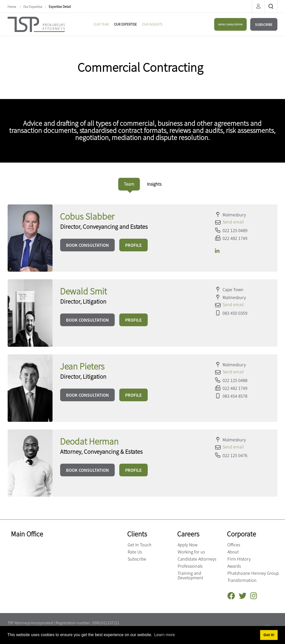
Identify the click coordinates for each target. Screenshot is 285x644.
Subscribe (137, 559)
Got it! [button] (269, 635)
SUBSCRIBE (264, 25)
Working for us (191, 552)
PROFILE (133, 245)
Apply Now (188, 545)
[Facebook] (233, 596)
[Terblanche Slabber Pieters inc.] (36, 24)
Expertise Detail (60, 7)
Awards (234, 566)
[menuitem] (101, 24)
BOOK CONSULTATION (230, 24)
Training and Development (190, 575)
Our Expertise (33, 7)
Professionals (190, 566)
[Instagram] (255, 596)
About (233, 552)
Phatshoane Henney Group (253, 573)
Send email (233, 222)
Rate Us (135, 552)
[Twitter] (245, 596)
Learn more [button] (164, 635)
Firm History (239, 559)
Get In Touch (140, 545)
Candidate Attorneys (197, 559)
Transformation (242, 580)
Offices (234, 545)
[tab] (129, 184)
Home (12, 7)
